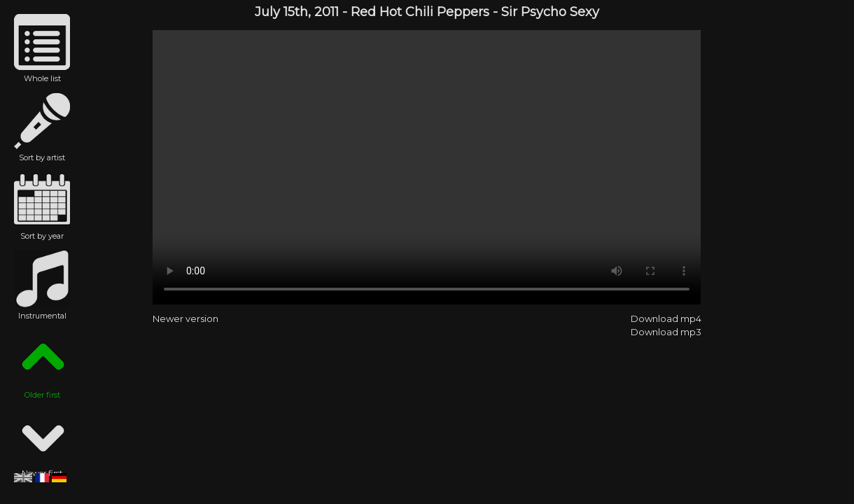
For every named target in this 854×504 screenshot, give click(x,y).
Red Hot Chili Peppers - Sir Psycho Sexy (427, 167)
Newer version (185, 318)
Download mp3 (666, 332)
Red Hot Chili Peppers (420, 12)
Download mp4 (666, 318)
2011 (327, 12)
